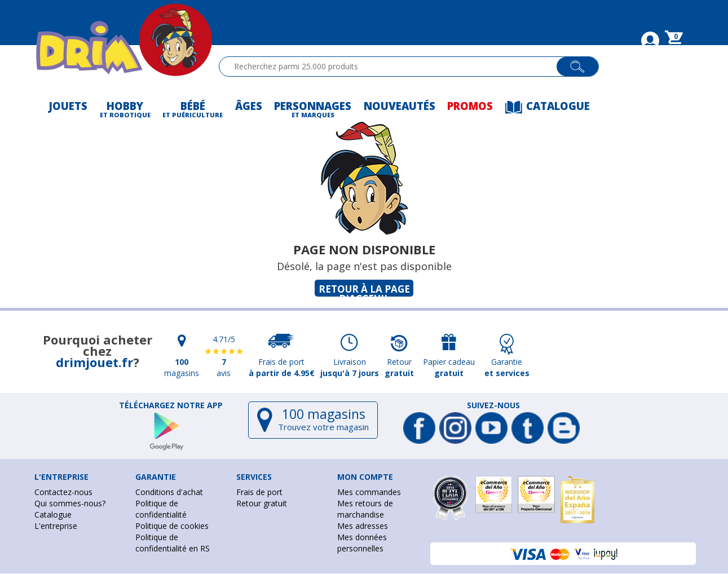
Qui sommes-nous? (70, 503)
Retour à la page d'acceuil (364, 290)
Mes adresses (363, 526)
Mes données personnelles (362, 543)
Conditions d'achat (169, 492)
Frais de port (259, 492)
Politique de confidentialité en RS (173, 543)
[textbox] (393, 67)
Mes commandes (369, 492)
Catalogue (53, 515)
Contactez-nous (63, 492)
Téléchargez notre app (171, 405)
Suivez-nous (493, 405)
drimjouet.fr (94, 362)
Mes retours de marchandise (365, 509)
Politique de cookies (172, 526)
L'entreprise (56, 526)
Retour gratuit (262, 503)
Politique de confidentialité (161, 509)
